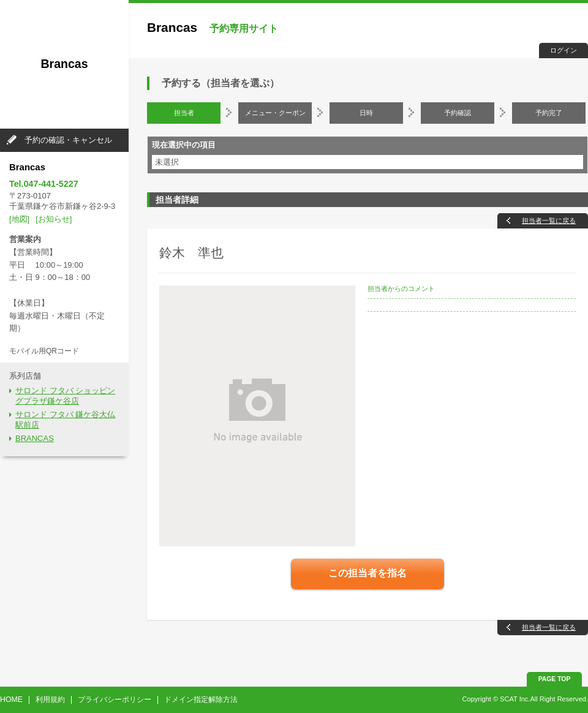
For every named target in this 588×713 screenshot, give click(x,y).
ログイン (563, 50)
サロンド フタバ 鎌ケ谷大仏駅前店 (65, 420)
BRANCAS (35, 438)
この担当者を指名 (367, 573)
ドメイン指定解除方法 (201, 700)
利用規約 (50, 700)
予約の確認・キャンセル (68, 140)
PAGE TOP (555, 679)
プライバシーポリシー (115, 700)
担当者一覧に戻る (549, 221)
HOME (11, 700)
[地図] (19, 219)
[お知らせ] (54, 219)
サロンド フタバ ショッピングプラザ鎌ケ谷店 (65, 396)
